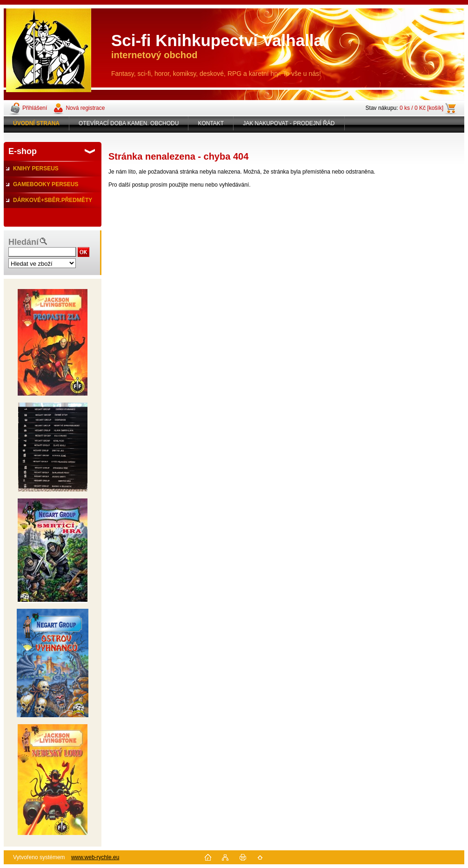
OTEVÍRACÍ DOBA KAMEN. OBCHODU (129, 123)
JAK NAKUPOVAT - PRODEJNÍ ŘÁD (289, 123)
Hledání (23, 242)
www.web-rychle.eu (95, 857)
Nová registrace (85, 108)
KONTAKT (211, 123)
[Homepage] (37, 123)
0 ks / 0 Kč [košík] (421, 108)
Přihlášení (35, 108)
